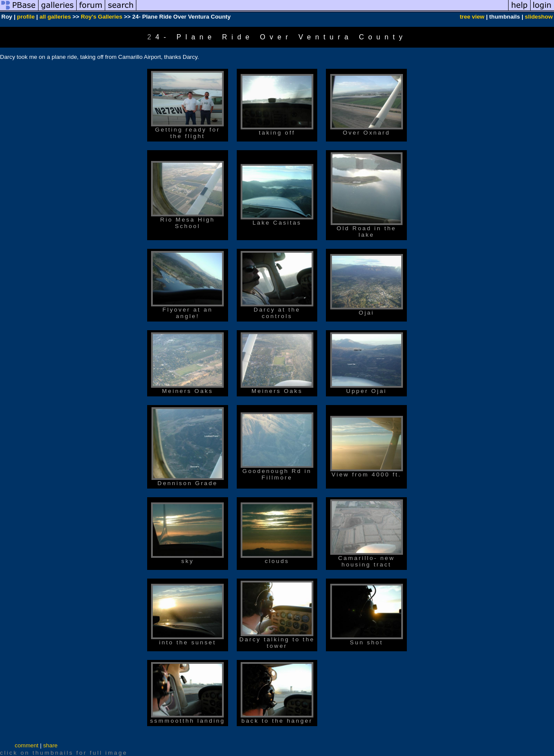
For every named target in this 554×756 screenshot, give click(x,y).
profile (26, 17)
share (50, 745)
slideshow (539, 17)
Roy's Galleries (102, 17)
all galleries (55, 17)
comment (27, 745)
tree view (472, 17)
